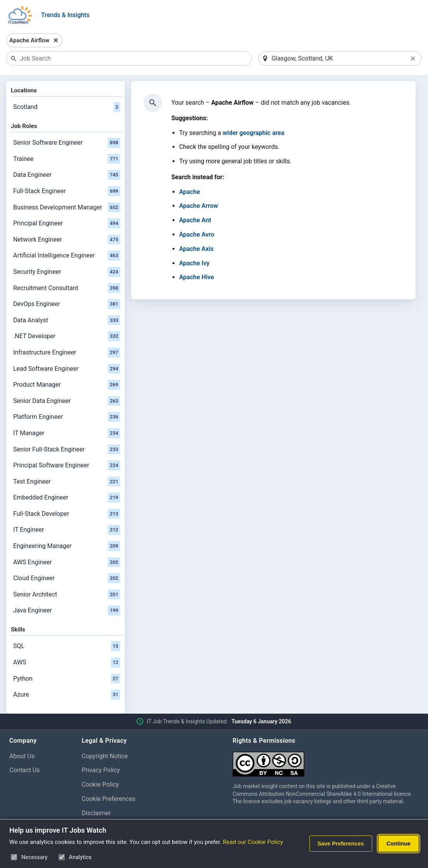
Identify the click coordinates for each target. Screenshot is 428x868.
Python (67, 679)
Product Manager (67, 385)
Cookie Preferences (109, 799)
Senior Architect (67, 595)
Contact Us (25, 770)
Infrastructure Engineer (67, 353)
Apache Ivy (194, 263)
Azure (67, 695)
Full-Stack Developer (67, 514)
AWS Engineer (67, 562)
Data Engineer (67, 175)
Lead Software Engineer (67, 369)
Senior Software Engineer (67, 143)
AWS (67, 662)
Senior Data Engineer (67, 401)
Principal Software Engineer (67, 465)
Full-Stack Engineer (67, 191)
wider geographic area (253, 133)
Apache (190, 192)
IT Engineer (67, 530)
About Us (22, 756)
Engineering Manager (67, 546)
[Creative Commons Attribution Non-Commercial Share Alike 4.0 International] (326, 761)
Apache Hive (197, 277)
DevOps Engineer (67, 304)
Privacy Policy (101, 770)
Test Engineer (67, 482)
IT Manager (67, 433)
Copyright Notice (105, 756)
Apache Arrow (199, 206)
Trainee (67, 159)
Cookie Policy (100, 784)
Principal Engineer (67, 223)
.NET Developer (67, 336)
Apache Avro (197, 234)
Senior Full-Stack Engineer (67, 450)
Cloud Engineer (67, 578)
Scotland (67, 107)
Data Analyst (67, 320)
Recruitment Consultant (67, 288)
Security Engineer (67, 272)
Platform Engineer (67, 417)
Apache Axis (196, 249)
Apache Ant (195, 220)
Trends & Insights (65, 15)
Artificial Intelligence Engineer (67, 256)
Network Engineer (67, 240)
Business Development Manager (67, 207)
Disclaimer (96, 813)
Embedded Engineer (67, 498)
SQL (67, 646)
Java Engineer (67, 610)
